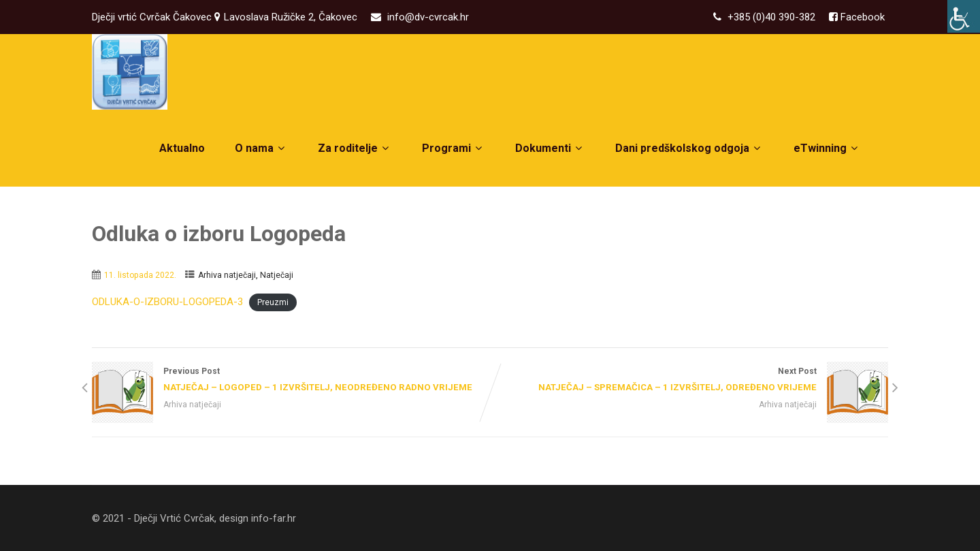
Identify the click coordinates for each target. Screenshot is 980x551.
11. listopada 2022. (140, 275)
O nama (261, 148)
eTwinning (827, 148)
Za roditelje (355, 148)
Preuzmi (273, 302)
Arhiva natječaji (227, 275)
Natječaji (277, 275)
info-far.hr (274, 518)
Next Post (689, 381)
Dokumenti (550, 148)
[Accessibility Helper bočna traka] (964, 16)
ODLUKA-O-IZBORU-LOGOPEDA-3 (167, 302)
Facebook (861, 17)
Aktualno (182, 148)
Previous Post (291, 381)
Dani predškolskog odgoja (689, 148)
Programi (454, 148)
